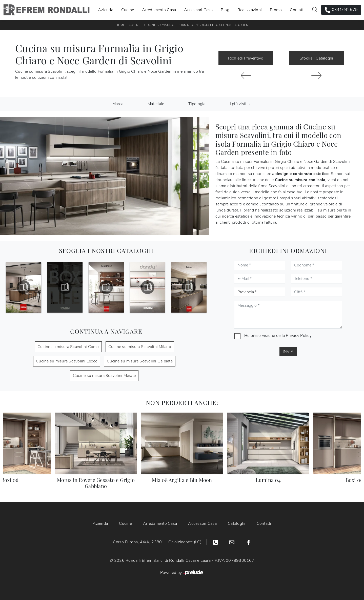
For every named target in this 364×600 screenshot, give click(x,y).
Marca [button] (118, 104)
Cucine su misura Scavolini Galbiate (140, 361)
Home (120, 25)
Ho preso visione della (278, 336)
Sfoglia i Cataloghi (317, 58)
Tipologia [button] (197, 104)
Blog (225, 10)
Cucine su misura (159, 25)
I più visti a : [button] (241, 104)
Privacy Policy (299, 336)
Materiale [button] (156, 104)
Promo (276, 10)
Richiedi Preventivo (246, 58)
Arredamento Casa (159, 10)
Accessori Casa (198, 10)
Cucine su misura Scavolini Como (68, 347)
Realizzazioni (250, 10)
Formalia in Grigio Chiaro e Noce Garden (213, 25)
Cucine (128, 10)
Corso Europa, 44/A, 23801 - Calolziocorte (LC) (157, 542)
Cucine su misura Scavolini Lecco (67, 361)
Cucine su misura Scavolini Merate (104, 376)
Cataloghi (237, 524)
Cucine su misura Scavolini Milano (140, 347)
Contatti (297, 10)
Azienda (106, 10)
